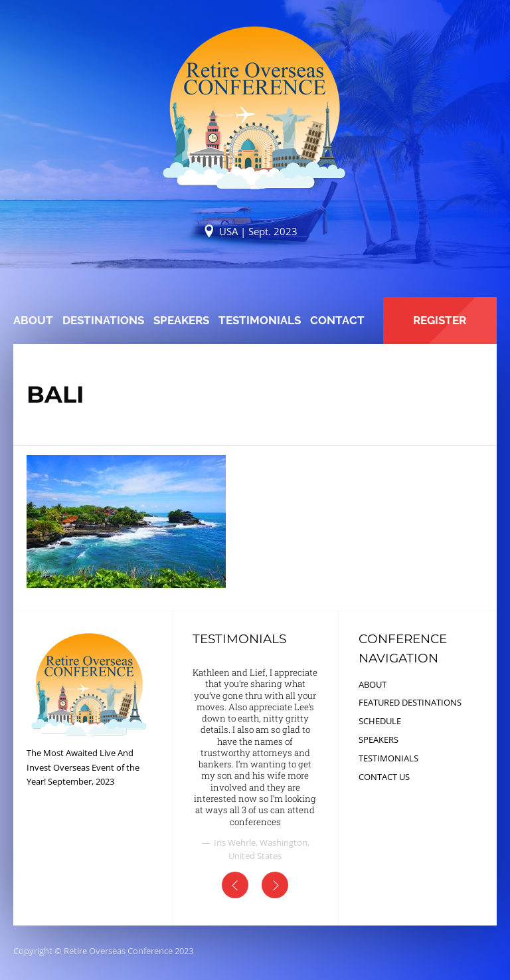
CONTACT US (384, 777)
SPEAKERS (181, 320)
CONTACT (337, 320)
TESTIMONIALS (260, 320)
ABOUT (33, 320)
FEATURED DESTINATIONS (410, 702)
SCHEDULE (380, 721)
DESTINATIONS (103, 320)
